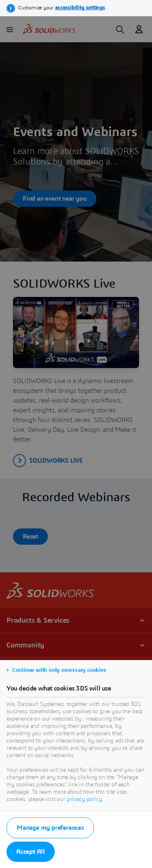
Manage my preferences (50, 828)
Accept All (31, 852)
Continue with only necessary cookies (59, 670)
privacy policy (85, 799)
